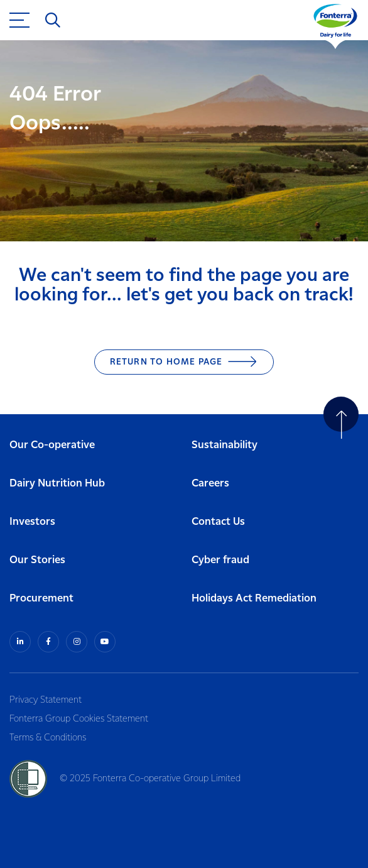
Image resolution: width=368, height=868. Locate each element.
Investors (32, 522)
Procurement (41, 599)
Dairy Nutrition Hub (57, 484)
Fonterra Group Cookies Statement (79, 719)
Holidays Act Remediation (254, 599)
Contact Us (218, 522)
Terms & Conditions (48, 738)
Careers (210, 484)
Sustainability (225, 445)
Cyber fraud (220, 560)
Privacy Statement (46, 700)
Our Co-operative (52, 445)
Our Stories (37, 560)
